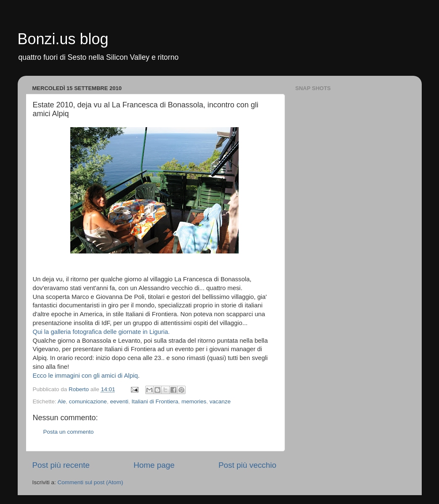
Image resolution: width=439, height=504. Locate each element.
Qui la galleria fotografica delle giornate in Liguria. (101, 332)
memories (194, 401)
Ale (62, 401)
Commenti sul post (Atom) (90, 482)
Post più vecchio (247, 465)
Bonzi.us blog (63, 39)
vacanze (220, 401)
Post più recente (61, 465)
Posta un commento (69, 432)
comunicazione (88, 401)
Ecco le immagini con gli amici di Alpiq (85, 376)
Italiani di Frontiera (155, 401)
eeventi (119, 401)
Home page (154, 465)
